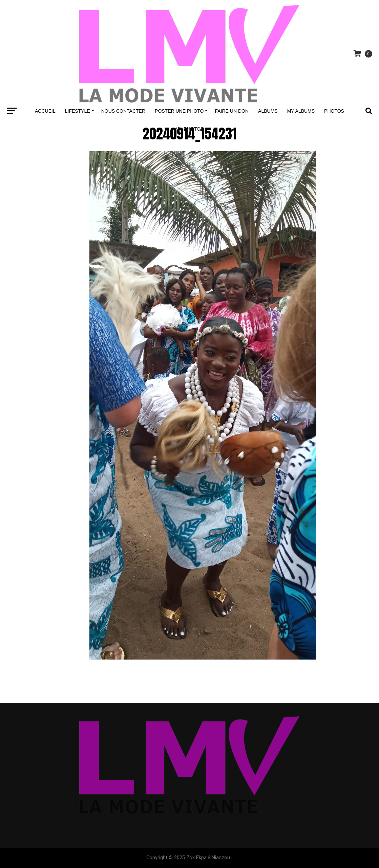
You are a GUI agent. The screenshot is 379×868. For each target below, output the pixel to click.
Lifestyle (78, 111)
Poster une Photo (179, 111)
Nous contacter (123, 111)
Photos (334, 111)
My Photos (190, 129)
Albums (268, 111)
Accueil (45, 111)
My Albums (301, 111)
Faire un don (232, 111)
